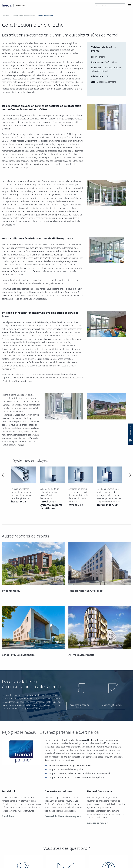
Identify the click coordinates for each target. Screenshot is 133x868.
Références (6, 16)
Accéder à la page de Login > (80, 706)
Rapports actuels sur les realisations (24, 16)
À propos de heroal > (98, 823)
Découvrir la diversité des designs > (63, 816)
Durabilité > (8, 816)
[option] (23, 491)
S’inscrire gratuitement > (112, 706)
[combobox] (110, 5)
